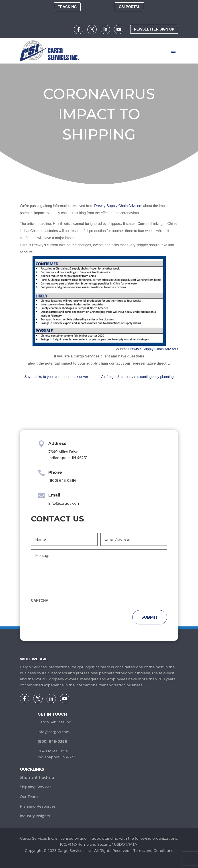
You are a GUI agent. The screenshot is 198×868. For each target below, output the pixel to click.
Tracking (67, 7)
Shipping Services (36, 787)
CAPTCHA (40, 600)
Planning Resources (38, 806)
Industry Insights (35, 816)
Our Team (29, 797)
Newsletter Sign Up (154, 29)
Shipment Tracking (37, 777)
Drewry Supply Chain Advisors (118, 206)
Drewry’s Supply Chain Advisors (153, 349)
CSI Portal (129, 7)
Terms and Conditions (153, 851)
